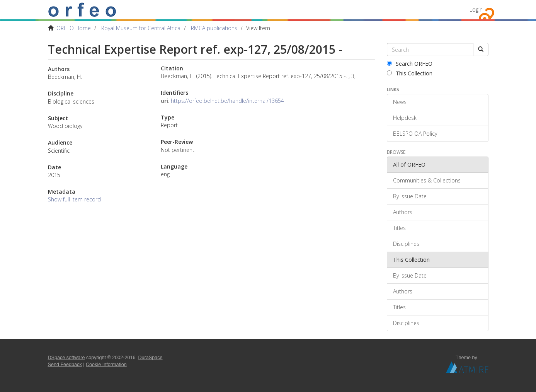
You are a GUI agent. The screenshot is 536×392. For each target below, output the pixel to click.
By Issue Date (410, 196)
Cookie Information (106, 365)
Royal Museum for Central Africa (141, 28)
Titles (399, 228)
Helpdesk (405, 118)
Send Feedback (65, 365)
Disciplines (406, 244)
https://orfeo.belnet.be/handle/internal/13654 (227, 101)
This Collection (410, 73)
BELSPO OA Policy (415, 134)
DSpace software (66, 358)
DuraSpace (151, 358)
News (400, 102)
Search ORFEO (410, 64)
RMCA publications (214, 28)
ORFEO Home (74, 28)
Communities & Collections (427, 180)
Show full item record (74, 199)
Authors (403, 212)
